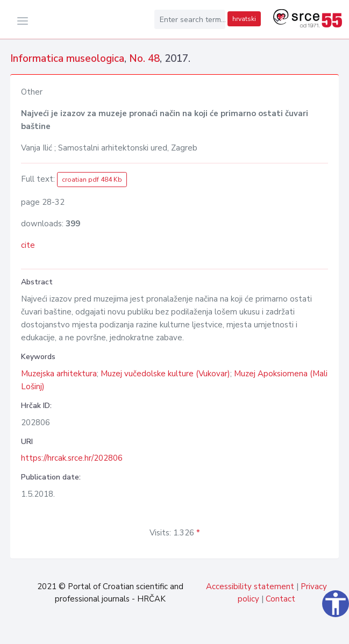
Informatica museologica (67, 59)
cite (28, 245)
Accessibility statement (250, 586)
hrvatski (244, 19)
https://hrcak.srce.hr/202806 (72, 458)
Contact (280, 599)
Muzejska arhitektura (59, 374)
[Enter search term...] (190, 19)
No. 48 (144, 59)
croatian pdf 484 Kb (92, 180)
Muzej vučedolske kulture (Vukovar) (165, 374)
